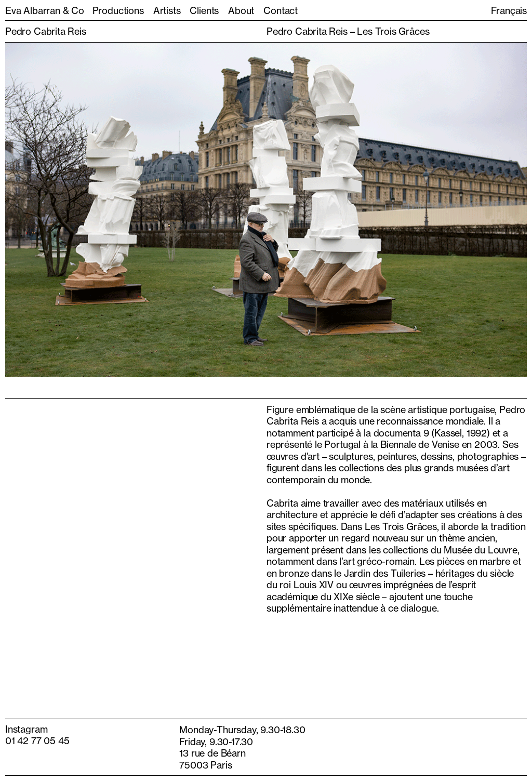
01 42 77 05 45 (37, 740)
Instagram (26, 729)
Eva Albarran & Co (45, 10)
